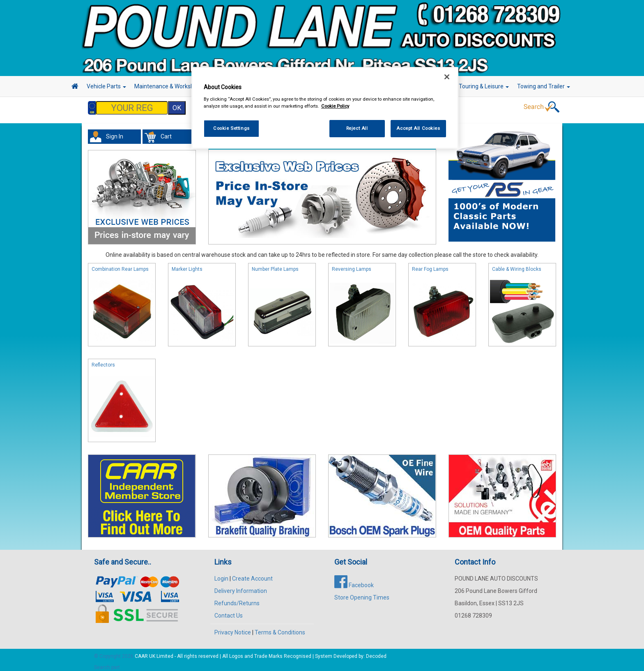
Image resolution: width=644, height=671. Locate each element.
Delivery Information (241, 587)
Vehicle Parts (106, 86)
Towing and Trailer (544, 86)
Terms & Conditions (280, 628)
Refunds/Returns (237, 599)
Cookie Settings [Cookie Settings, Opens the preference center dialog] (231, 128)
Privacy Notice (233, 628)
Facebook (354, 581)
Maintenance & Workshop (170, 86)
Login (221, 574)
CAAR (141, 652)
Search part (107, 663)
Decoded (376, 652)
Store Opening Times (362, 593)
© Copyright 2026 (114, 652)
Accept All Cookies (418, 128)
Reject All (357, 128)
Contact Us (229, 611)
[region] (325, 108)
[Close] (447, 77)
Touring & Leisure (484, 86)
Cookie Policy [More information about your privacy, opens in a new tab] (335, 106)
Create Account (252, 574)
